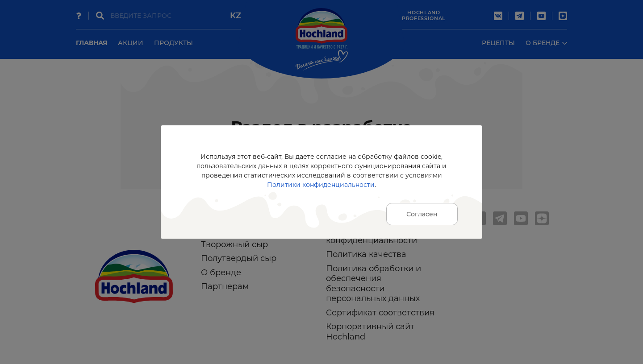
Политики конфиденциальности (321, 185)
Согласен (422, 214)
